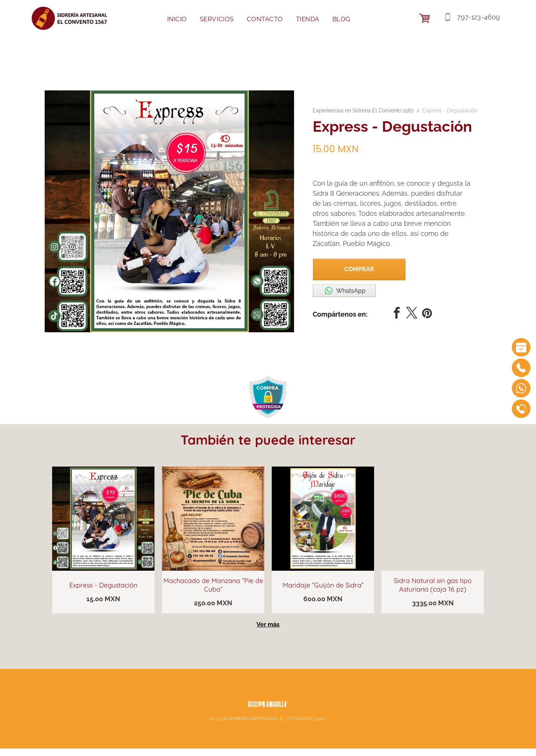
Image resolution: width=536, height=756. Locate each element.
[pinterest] (427, 314)
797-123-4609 (478, 17)
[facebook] (396, 314)
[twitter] (412, 314)
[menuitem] (180, 19)
